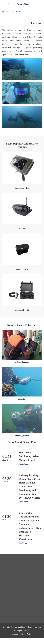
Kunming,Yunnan (22, 436)
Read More (23, 464)
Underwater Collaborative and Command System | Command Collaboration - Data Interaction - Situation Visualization (30, 526)
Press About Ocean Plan (22, 442)
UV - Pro (22, 229)
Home (7, 12)
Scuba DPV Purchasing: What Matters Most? (29, 456)
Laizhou (19, 12)
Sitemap (15, 634)
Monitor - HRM (22, 269)
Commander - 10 (22, 310)
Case (13, 12)
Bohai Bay (22, 399)
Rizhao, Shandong (22, 362)
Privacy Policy (26, 634)
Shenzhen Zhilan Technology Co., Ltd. (27, 627)
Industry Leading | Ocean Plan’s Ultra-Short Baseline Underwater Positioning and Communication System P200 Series (30, 486)
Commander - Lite (22, 188)
